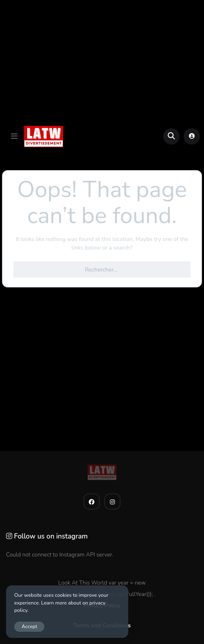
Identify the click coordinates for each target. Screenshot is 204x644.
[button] (14, 136)
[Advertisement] (102, 61)
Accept (29, 626)
